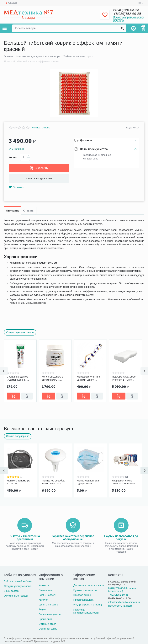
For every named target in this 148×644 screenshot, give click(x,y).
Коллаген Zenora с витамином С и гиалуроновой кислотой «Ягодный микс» (53, 378)
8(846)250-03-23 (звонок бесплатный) (122, 590)
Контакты (119, 20)
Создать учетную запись (18, 586)
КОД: (129, 128)
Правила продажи (84, 600)
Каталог (43, 600)
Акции (42, 609)
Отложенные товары (16, 596)
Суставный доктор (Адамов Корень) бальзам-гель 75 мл (18, 378)
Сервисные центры (50, 614)
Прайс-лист (45, 619)
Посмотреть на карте (120, 606)
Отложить (16, 187)
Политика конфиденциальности (86, 611)
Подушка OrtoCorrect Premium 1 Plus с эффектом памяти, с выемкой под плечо (124, 378)
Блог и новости (47, 595)
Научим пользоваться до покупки (121, 538)
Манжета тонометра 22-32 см (18, 482)
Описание (13, 211)
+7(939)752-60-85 (127, 14)
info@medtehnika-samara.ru (124, 602)
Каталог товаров (5, 28)
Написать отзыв (41, 128)
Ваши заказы (11, 591)
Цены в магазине (48, 605)
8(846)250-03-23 (126, 10)
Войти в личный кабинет (18, 581)
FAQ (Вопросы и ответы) (88, 605)
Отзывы (29, 211)
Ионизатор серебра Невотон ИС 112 (53, 482)
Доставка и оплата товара (89, 585)
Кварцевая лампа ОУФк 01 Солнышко (123, 482)
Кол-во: (13, 157)
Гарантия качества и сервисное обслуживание (73, 538)
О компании (45, 590)
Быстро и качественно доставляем (25, 538)
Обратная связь (48, 629)
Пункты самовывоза (85, 590)
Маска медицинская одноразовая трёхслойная (89, 482)
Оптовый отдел (47, 624)
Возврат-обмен (82, 595)
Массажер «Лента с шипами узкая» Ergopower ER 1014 (88, 378)
